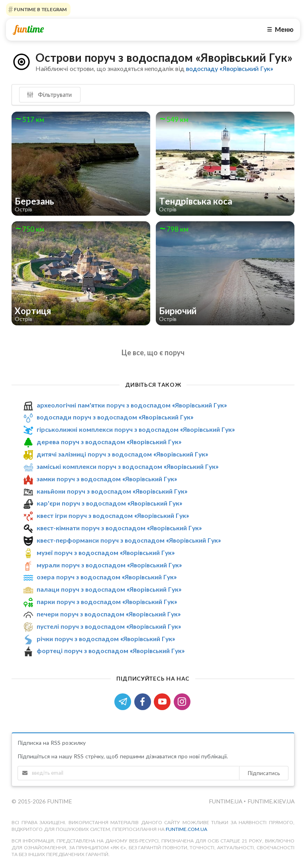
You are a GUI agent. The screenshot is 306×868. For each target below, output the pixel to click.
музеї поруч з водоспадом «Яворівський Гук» (106, 552)
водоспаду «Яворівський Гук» (229, 68)
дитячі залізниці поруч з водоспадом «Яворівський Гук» (122, 454)
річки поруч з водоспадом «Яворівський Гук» (106, 639)
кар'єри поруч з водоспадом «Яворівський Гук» (109, 503)
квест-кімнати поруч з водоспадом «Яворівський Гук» (119, 528)
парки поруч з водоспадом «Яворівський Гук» (107, 601)
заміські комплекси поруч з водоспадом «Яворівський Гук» (127, 466)
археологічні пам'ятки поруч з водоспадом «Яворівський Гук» (132, 405)
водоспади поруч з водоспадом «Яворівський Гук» (115, 417)
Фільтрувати (49, 94)
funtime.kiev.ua (271, 801)
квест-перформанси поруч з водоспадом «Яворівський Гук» (129, 540)
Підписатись (264, 773)
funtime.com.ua (186, 829)
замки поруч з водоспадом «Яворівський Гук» (107, 479)
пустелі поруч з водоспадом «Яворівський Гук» (109, 626)
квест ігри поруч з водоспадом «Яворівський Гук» (113, 515)
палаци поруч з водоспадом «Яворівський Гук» (109, 589)
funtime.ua (226, 801)
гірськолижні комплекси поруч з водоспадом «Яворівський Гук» (136, 429)
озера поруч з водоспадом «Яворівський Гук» (107, 577)
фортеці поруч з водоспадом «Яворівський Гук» (111, 651)
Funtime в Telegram (40, 9)
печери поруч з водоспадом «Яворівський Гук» (109, 614)
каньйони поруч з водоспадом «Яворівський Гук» (112, 491)
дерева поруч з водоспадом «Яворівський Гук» (109, 442)
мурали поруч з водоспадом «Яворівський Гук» (109, 565)
